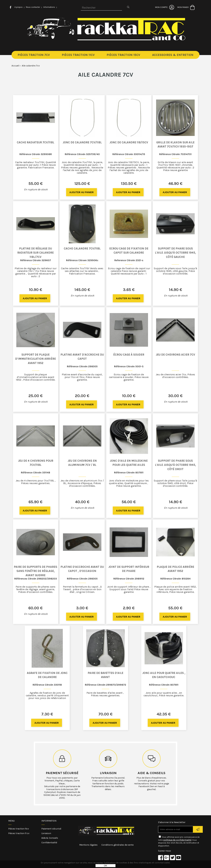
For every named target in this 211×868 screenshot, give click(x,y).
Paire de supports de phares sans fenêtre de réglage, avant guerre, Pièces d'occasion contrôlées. (36, 589)
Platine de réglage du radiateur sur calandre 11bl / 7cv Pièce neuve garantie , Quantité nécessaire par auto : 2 (36, 272)
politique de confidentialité (177, 840)
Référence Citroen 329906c (82, 260)
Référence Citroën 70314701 (175, 154)
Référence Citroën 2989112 (129, 579)
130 (129, 184)
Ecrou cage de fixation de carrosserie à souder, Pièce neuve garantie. (129, 377)
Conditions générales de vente (117, 845)
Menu (11, 821)
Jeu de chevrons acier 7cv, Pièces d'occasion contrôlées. (175, 376)
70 (105, 714)
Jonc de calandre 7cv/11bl (82, 142)
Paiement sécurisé (62, 773)
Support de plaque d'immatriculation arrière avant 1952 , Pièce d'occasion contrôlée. (36, 377)
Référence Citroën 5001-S (129, 366)
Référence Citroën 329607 (36, 260)
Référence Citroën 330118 (47, 685)
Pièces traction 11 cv (19, 833)
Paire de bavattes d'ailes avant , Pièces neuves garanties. (105, 694)
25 (36, 396)
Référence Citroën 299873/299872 (105, 685)
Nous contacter (33, 7)
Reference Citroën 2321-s (129, 260)
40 (82, 502)
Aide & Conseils (50, 838)
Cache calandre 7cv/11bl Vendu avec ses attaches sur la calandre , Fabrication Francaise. (82, 271)
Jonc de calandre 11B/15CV (129, 142)
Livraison (108, 773)
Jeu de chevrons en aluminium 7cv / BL (82, 463)
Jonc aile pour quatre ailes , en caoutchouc (164, 675)
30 (175, 396)
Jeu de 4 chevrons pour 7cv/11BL (36, 463)
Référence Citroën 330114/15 (129, 154)
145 (82, 290)
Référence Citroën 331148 (36, 473)
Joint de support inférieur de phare (129, 569)
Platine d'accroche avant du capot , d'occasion (82, 569)
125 (82, 184)
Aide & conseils (151, 773)
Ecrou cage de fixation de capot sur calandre (129, 251)
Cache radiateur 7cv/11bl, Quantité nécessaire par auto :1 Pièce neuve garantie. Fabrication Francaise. (36, 165)
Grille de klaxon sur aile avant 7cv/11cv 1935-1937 (175, 145)
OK (105, 866)
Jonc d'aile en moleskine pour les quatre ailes (129, 463)
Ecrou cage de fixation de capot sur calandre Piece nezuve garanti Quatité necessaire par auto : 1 (129, 271)
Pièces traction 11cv (19, 829)
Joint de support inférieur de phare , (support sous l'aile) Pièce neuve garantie (129, 589)
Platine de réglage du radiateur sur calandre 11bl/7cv (36, 253)
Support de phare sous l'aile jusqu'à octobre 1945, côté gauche (175, 253)
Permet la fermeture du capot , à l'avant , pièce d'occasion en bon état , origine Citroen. (82, 589)
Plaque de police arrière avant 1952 (175, 569)
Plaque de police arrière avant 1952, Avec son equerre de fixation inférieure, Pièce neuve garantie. (175, 589)
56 (129, 502)
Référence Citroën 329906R (36, 154)
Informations (49, 7)
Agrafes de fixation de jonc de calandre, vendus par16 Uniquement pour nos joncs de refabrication (47, 695)
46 (175, 184)
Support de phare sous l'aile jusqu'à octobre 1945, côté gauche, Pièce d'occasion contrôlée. (175, 271)
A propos (19, 7)
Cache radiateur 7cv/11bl (36, 142)
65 (36, 502)
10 (36, 290)
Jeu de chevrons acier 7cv (175, 355)
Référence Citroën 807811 (129, 473)
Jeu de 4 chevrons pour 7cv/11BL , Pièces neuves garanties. (36, 482)
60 (36, 608)
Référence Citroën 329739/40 (82, 154)
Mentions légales (88, 845)
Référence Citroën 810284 (175, 579)
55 (36, 184)
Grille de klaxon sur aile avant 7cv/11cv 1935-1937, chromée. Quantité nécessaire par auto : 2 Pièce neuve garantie (175, 166)
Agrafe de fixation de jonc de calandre (47, 675)
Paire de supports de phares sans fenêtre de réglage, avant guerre (36, 571)
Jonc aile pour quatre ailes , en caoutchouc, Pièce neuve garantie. (164, 694)
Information (49, 821)
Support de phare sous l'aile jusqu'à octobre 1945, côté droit (175, 465)
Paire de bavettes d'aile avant (105, 675)
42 (164, 714)
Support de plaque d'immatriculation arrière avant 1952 (36, 359)
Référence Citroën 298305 (82, 366)
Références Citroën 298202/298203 (36, 579)
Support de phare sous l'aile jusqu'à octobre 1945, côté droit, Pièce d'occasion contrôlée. (175, 483)
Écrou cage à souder (129, 355)
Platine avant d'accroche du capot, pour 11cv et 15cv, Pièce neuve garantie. (82, 377)
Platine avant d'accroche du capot (82, 357)
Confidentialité (49, 843)
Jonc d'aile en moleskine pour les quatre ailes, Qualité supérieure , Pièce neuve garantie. (129, 483)
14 (175, 290)
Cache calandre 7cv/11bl (82, 248)
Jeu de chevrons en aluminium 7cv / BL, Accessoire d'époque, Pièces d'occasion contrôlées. (82, 483)
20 (82, 396)
